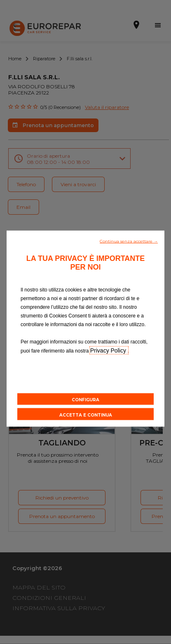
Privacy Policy (109, 350)
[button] (129, 241)
